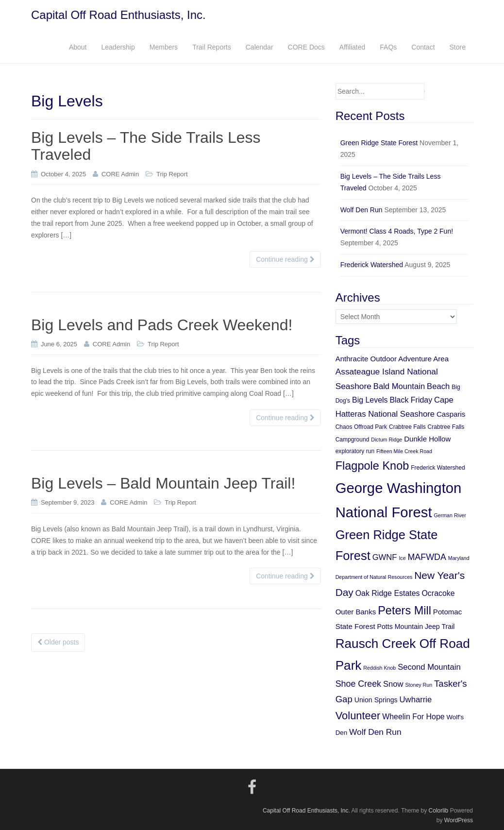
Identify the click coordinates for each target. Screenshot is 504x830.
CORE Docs (306, 47)
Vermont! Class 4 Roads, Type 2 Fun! (397, 231)
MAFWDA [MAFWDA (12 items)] (427, 557)
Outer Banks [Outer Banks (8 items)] (356, 612)
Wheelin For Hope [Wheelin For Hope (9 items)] (413, 717)
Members (164, 47)
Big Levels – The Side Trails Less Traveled (146, 146)
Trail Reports (212, 47)
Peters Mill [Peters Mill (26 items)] (404, 610)
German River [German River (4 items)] (450, 515)
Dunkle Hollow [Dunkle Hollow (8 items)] (427, 439)
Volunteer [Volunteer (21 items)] (358, 716)
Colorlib (439, 811)
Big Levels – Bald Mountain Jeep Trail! (163, 483)
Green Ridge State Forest (379, 143)
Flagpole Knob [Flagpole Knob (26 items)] (372, 466)
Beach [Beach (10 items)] (438, 386)
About (78, 47)
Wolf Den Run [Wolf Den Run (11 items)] (375, 732)
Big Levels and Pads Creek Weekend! (162, 325)
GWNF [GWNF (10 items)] (385, 557)
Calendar (260, 47)
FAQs (388, 47)
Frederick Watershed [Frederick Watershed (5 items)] (438, 468)
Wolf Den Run (361, 210)
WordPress (459, 820)
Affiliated (352, 47)
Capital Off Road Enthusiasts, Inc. (118, 15)
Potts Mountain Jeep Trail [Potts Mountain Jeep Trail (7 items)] (416, 627)
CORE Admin (120, 174)
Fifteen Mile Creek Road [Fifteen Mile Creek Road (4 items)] (404, 451)
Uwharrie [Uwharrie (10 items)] (416, 700)
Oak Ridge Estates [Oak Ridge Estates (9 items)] (388, 593)
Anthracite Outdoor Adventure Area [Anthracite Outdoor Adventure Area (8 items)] (392, 359)
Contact (423, 47)
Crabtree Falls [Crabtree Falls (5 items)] (407, 427)
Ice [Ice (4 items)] (402, 558)
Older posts (58, 642)
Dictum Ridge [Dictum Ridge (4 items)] (386, 440)
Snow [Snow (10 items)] (393, 684)
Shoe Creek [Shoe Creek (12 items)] (358, 684)
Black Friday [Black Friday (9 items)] (411, 400)
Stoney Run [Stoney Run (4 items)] (419, 685)
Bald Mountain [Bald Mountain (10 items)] (399, 386)
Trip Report (172, 174)
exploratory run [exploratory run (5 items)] (355, 451)
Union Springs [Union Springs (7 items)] (376, 700)
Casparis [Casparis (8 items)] (451, 414)
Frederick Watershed (372, 265)
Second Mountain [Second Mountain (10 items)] (429, 667)
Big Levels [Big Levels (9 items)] (370, 400)
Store (458, 47)
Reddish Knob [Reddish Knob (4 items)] (379, 668)
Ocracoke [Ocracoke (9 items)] (438, 593)
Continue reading (285, 259)
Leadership (118, 47)
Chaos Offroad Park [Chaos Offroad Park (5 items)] (361, 427)
